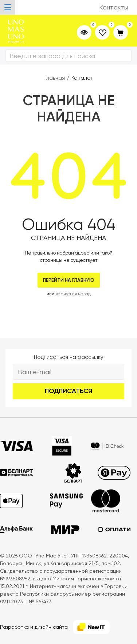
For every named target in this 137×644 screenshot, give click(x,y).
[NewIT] (91, 627)
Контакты (114, 7)
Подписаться (68, 391)
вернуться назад (73, 294)
